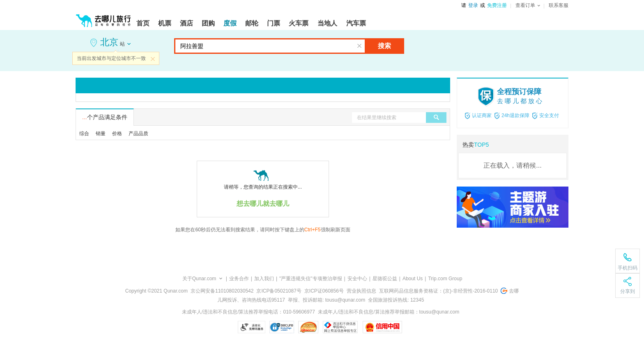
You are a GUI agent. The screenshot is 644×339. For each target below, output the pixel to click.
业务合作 (239, 279)
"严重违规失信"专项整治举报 (311, 279)
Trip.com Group (445, 279)
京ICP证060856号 (324, 291)
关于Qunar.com (199, 279)
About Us (413, 279)
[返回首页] (103, 17)
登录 (473, 5)
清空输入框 (359, 46)
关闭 (153, 59)
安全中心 (357, 279)
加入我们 (264, 279)
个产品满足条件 (105, 117)
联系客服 (559, 5)
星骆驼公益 (385, 279)
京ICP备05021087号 (279, 291)
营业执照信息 (361, 291)
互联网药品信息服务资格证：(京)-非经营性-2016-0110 (438, 291)
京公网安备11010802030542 (222, 291)
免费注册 (497, 5)
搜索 (384, 46)
